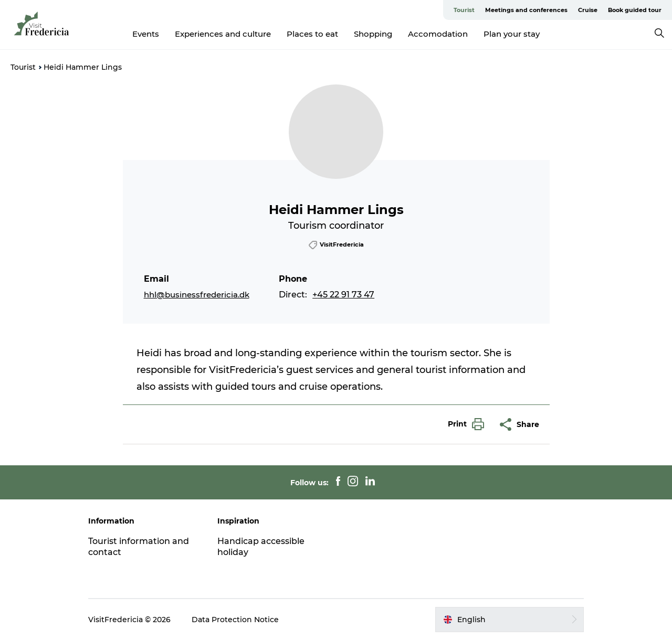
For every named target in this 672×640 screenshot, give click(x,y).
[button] (463, 424)
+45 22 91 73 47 (343, 295)
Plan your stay (512, 34)
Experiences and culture (223, 34)
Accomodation (438, 34)
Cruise (588, 10)
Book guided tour (635, 10)
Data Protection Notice (235, 620)
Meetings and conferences (526, 10)
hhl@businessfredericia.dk (197, 295)
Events (146, 34)
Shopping (373, 34)
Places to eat (312, 34)
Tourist (464, 10)
